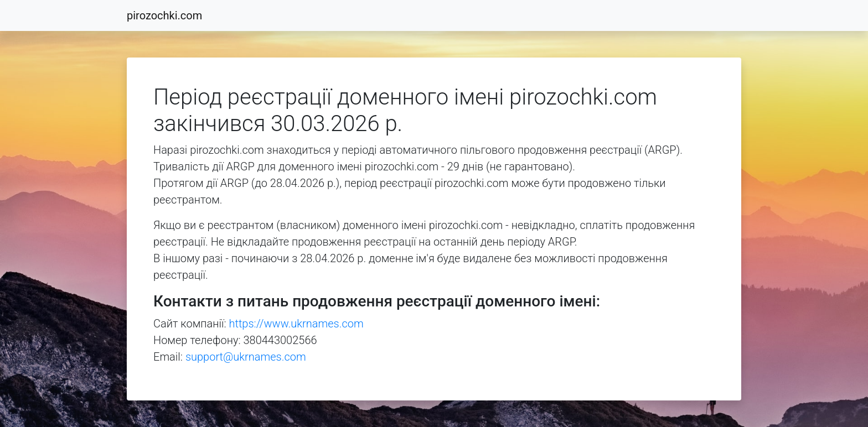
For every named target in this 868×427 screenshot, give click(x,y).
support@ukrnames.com (246, 357)
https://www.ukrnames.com (296, 324)
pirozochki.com (164, 15)
